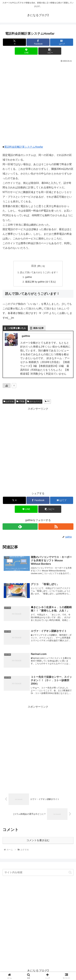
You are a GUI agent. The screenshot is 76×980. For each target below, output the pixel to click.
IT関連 (21, 401)
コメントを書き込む (38, 840)
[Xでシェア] (14, 42)
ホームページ (34, 401)
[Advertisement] (38, 103)
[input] (38, 872)
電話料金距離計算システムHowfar (24, 147)
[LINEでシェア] (26, 51)
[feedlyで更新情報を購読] (20, 527)
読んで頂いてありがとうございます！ (39, 272)
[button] (50, 51)
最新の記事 (38, 328)
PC (47, 401)
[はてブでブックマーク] (62, 42)
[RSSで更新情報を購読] (56, 527)
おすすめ (9, 401)
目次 (34, 266)
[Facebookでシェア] (38, 42)
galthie (29, 277)
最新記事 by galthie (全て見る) (40, 282)
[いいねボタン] (7, 386)
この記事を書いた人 (16, 328)
